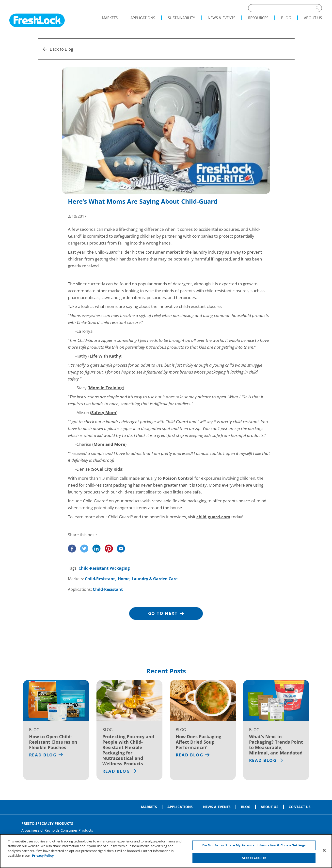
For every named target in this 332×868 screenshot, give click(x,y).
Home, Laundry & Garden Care (148, 579)
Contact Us (300, 807)
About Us (313, 18)
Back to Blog (58, 49)
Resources (258, 18)
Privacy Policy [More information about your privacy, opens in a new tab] (43, 855)
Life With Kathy (105, 356)
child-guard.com (213, 517)
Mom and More (109, 444)
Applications (143, 18)
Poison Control (178, 478)
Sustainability (181, 18)
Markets (110, 18)
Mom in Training (106, 388)
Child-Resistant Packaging (104, 568)
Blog (286, 18)
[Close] (324, 850)
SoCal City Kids (107, 469)
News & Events (221, 18)
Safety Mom (104, 412)
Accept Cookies (254, 858)
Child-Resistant (100, 579)
